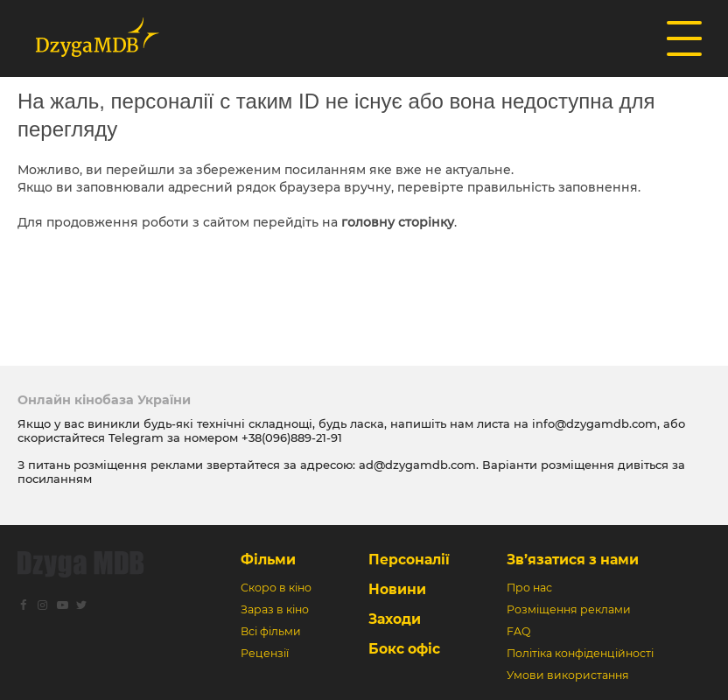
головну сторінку (398, 222)
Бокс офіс (404, 649)
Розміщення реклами (569, 609)
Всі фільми (271, 631)
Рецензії (265, 653)
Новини (397, 589)
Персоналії (409, 560)
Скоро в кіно (276, 588)
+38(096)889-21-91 (292, 437)
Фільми (268, 560)
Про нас (529, 588)
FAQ (518, 631)
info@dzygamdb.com (593, 423)
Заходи (395, 619)
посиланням (55, 479)
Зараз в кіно (275, 609)
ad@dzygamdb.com (417, 465)
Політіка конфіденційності (580, 653)
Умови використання (568, 675)
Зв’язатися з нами (573, 560)
